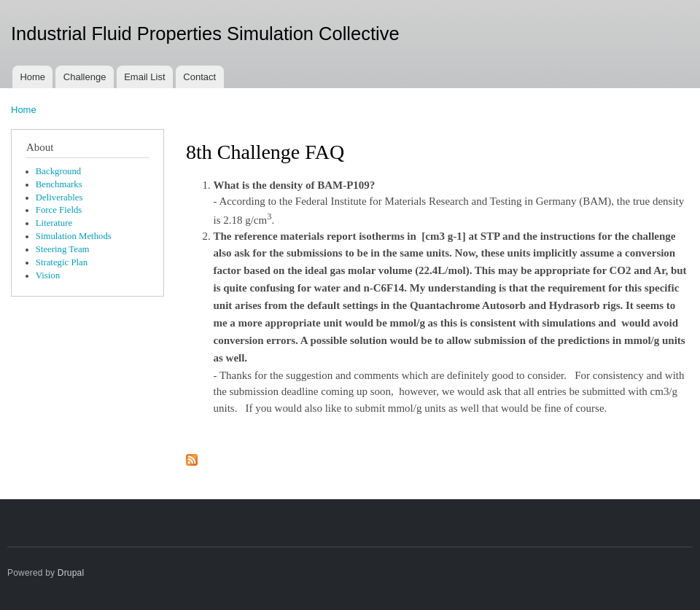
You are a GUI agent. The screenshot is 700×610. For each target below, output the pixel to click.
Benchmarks (59, 184)
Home (32, 77)
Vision (48, 275)
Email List (144, 77)
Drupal (71, 573)
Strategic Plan (62, 262)
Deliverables (59, 198)
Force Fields (59, 210)
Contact (199, 77)
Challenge (85, 77)
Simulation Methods (74, 236)
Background (58, 171)
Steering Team (63, 249)
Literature (54, 223)
